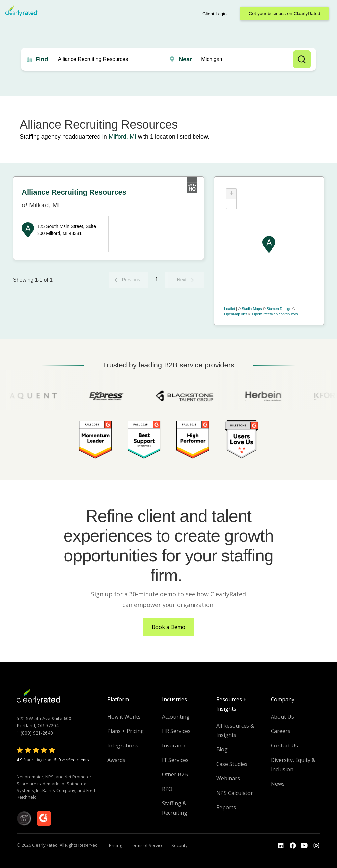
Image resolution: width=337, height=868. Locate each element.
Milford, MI (122, 137)
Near (185, 59)
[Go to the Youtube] (293, 846)
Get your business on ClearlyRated (284, 14)
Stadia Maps (252, 309)
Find (42, 59)
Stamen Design (279, 309)
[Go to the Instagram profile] (316, 846)
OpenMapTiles (236, 314)
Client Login (215, 14)
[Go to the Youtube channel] (304, 846)
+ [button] (232, 194)
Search (302, 59)
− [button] (232, 204)
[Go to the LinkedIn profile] (281, 846)
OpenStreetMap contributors (275, 314)
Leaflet (230, 309)
